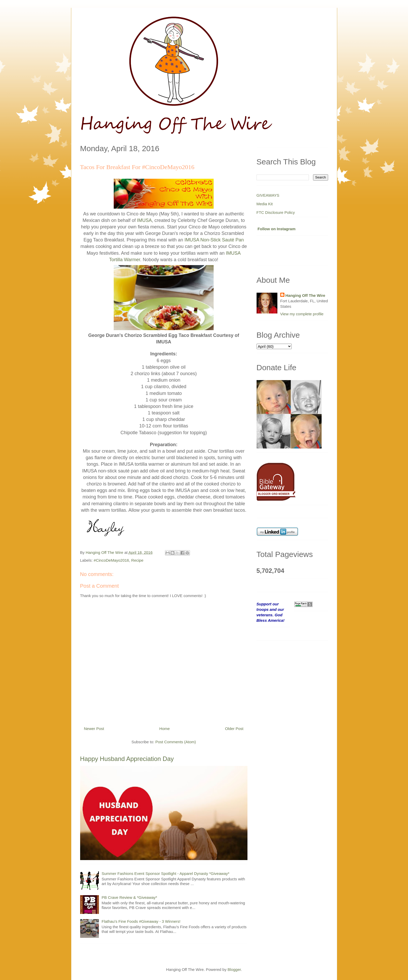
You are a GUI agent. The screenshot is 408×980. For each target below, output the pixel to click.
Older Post (234, 729)
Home (164, 729)
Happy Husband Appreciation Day (127, 759)
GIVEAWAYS (268, 195)
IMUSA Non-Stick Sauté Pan (214, 240)
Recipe (137, 560)
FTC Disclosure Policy (276, 212)
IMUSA (144, 220)
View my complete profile (302, 314)
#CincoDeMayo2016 (111, 560)
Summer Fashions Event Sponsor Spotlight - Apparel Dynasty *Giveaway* (166, 873)
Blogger (234, 969)
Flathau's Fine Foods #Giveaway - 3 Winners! (141, 921)
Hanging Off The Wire (305, 295)
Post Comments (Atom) (176, 742)
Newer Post (94, 729)
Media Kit (265, 204)
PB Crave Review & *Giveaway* (129, 897)
